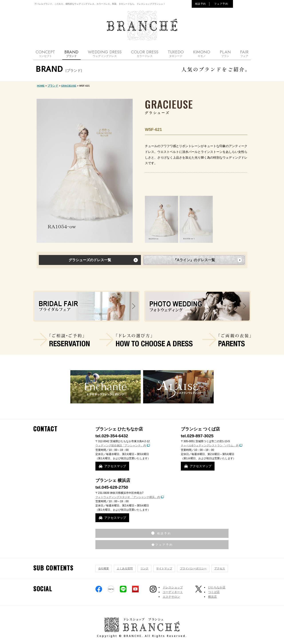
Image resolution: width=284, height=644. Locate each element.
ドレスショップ (173, 587)
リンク (144, 568)
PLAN (225, 54)
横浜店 (212, 597)
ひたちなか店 (217, 587)
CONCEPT (45, 54)
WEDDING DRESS (105, 54)
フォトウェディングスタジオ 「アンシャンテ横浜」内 (128, 497)
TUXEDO (176, 54)
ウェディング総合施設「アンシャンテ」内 (121, 446)
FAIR (244, 54)
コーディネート (173, 592)
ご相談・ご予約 (61, 340)
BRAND (71, 54)
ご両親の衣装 (227, 340)
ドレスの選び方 (146, 340)
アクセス (220, 568)
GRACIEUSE (69, 86)
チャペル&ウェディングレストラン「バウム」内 (210, 446)
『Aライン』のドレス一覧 (194, 260)
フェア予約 (221, 4)
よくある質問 (125, 568)
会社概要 (104, 568)
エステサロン (171, 597)
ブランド (53, 86)
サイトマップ (164, 568)
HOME (41, 86)
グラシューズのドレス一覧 (90, 260)
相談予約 (201, 4)
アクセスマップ (115, 466)
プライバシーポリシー (193, 568)
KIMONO (202, 54)
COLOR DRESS (145, 54)
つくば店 (214, 592)
